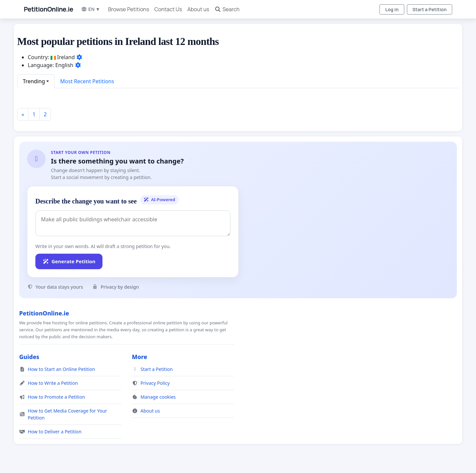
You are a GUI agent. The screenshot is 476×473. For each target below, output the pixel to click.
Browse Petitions (129, 9)
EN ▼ (91, 9)
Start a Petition (430, 9)
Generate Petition (69, 261)
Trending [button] (34, 81)
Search (227, 9)
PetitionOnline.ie (48, 9)
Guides (29, 357)
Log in (392, 9)
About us (198, 9)
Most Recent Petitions (87, 81)
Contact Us (168, 9)
